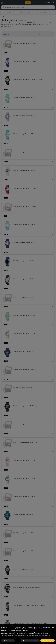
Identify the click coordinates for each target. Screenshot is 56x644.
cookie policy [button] (25, 634)
